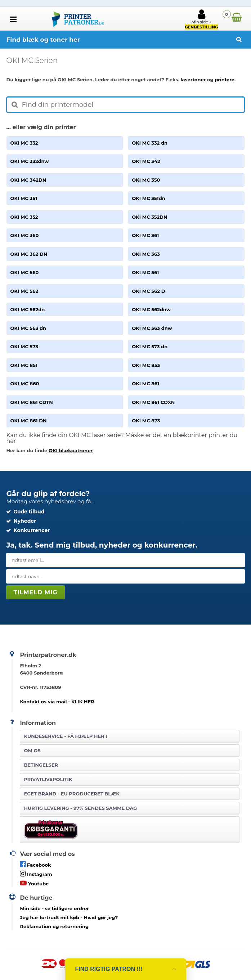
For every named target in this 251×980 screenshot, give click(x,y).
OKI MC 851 (24, 365)
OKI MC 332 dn (150, 143)
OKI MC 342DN (28, 180)
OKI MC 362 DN (29, 254)
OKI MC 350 (146, 180)
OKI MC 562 (24, 291)
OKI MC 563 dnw (152, 328)
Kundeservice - (65, 736)
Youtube (34, 883)
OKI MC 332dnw (30, 161)
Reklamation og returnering (54, 926)
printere (225, 80)
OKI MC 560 (25, 272)
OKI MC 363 (146, 254)
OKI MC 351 (24, 198)
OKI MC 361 (145, 235)
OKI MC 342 (146, 161)
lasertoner (193, 80)
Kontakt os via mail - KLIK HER (57, 702)
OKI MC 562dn (28, 309)
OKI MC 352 (24, 217)
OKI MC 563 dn (28, 328)
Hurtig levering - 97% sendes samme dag (80, 808)
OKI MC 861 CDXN (153, 402)
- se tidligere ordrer (54, 908)
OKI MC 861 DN (29, 421)
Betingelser (41, 765)
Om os (32, 750)
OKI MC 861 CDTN (32, 402)
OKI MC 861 (145, 384)
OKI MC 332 (24, 143)
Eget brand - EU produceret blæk (71, 794)
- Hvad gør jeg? (69, 917)
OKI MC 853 (146, 365)
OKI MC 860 (25, 384)
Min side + (201, 19)
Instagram (36, 874)
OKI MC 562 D (148, 291)
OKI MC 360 (25, 235)
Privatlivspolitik (48, 779)
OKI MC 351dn (148, 198)
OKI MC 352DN (149, 217)
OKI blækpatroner (71, 450)
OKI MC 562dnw (151, 309)
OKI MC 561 (145, 272)
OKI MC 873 (146, 421)
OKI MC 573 (24, 346)
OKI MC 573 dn (150, 346)
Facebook (35, 864)
